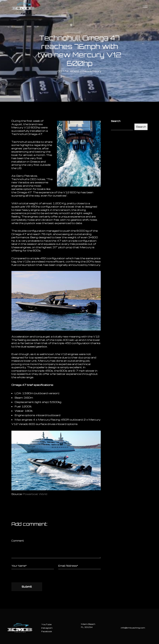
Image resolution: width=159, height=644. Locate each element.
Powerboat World (35, 494)
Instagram (47, 628)
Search (116, 121)
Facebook (47, 631)
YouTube (46, 624)
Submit (27, 587)
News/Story (92, 71)
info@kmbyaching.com (133, 628)
